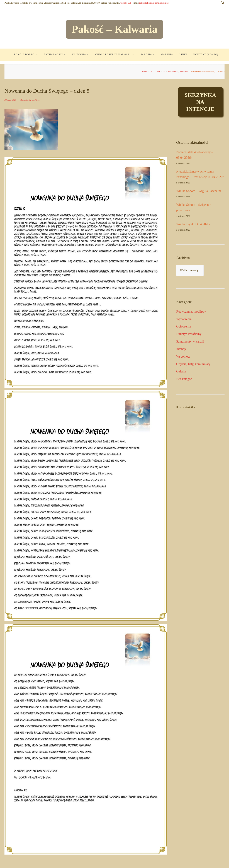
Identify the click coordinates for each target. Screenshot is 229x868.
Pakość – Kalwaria (114, 29)
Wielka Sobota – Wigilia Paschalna (199, 191)
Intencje (181, 349)
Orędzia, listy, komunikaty (193, 364)
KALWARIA (79, 55)
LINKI (183, 55)
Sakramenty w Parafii (190, 341)
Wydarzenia (184, 319)
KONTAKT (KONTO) (206, 55)
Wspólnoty (183, 357)
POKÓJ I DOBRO (24, 55)
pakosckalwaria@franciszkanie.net (154, 3)
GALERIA (167, 55)
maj (159, 71)
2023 (152, 71)
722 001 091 (126, 3)
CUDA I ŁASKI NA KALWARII (113, 55)
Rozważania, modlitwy (178, 71)
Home (145, 71)
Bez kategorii (185, 379)
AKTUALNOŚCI (53, 55)
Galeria (181, 371)
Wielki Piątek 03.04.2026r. (193, 224)
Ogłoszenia (183, 326)
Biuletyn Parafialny (189, 334)
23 (164, 71)
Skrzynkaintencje (200, 102)
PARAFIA (146, 55)
